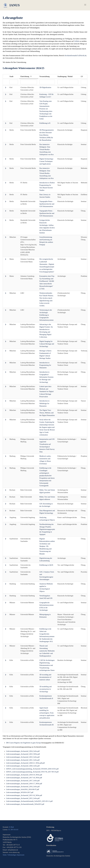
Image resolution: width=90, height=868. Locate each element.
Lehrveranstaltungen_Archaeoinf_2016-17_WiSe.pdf (24, 784)
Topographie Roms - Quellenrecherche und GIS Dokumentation (47, 204)
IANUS (11, 5)
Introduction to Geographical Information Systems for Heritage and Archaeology (46, 377)
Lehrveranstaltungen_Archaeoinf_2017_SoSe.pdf (23, 781)
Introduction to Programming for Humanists (45, 365)
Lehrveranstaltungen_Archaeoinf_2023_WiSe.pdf (23, 754)
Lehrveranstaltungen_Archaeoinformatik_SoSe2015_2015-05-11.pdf (29, 801)
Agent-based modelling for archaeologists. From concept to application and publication (47, 713)
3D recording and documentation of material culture (45, 677)
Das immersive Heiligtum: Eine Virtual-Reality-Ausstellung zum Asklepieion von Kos (47, 149)
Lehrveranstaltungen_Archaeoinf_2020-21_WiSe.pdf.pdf (25, 763)
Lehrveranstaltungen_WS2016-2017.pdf (20, 792)
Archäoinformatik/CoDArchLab (75, 55)
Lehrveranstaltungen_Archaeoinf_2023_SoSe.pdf (23, 757)
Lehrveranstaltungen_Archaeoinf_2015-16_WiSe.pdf (24, 795)
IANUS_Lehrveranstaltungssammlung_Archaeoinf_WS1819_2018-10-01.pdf (32, 769)
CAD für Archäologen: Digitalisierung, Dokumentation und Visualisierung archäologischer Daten (47, 665)
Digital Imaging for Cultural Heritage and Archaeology (47, 344)
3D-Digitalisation (45, 87)
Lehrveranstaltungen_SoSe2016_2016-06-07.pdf (22, 789)
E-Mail (11, 827)
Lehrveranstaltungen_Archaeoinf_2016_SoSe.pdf (23, 787)
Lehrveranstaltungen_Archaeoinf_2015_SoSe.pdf (23, 798)
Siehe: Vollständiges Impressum (13, 855)
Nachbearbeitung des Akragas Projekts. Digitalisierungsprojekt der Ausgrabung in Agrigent (47, 529)
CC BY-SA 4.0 (13, 830)
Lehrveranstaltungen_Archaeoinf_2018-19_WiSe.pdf (24, 775)
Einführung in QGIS (46, 565)
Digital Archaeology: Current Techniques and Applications (47, 161)
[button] (85, 5)
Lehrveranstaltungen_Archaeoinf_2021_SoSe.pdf (23, 760)
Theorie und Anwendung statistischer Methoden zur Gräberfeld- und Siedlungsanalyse (47, 651)
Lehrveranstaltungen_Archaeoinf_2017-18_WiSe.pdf (24, 778)
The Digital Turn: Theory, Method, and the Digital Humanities (47, 413)
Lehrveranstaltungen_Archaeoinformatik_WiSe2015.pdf (25, 804)
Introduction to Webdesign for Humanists (44, 403)
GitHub (77, 41)
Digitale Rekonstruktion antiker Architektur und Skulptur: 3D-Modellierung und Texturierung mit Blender (47, 546)
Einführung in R (45, 123)
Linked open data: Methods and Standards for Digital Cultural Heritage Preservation (46, 391)
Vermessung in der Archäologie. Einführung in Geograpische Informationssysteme (46, 315)
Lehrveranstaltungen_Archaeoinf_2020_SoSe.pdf (23, 766)
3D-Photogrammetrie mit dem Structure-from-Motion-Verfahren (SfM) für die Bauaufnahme (47, 135)
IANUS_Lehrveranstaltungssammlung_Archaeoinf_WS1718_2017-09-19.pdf (32, 772)
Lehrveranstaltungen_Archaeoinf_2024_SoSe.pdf (23, 751)
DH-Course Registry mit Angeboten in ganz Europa (24, 743)
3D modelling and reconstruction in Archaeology (46, 689)
